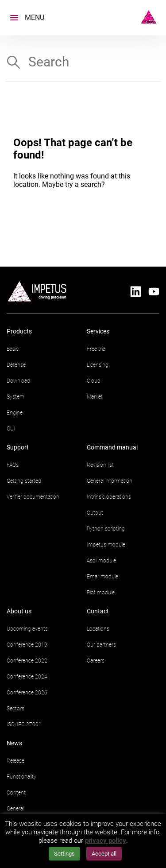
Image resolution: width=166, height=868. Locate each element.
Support (18, 447)
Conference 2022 (27, 661)
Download (18, 381)
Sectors (15, 709)
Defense (16, 365)
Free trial (97, 349)
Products (19, 331)
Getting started (24, 481)
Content (16, 793)
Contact (98, 611)
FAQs (13, 465)
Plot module (101, 593)
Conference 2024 (27, 677)
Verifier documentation (33, 497)
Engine (15, 413)
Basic (13, 349)
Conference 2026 (27, 693)
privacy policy (106, 841)
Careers (96, 661)
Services (98, 331)
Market (95, 397)
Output (95, 513)
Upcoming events (27, 629)
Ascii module (101, 561)
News (14, 743)
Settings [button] (64, 854)
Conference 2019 (27, 645)
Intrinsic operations (109, 497)
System (15, 397)
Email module (102, 577)
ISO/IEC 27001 (24, 725)
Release (15, 761)
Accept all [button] (104, 854)
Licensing (98, 365)
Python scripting (106, 529)
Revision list (100, 465)
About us (19, 611)
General (15, 809)
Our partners (101, 645)
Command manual (112, 447)
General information (110, 481)
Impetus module (106, 545)
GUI (11, 429)
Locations (98, 629)
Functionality (21, 777)
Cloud (94, 381)
